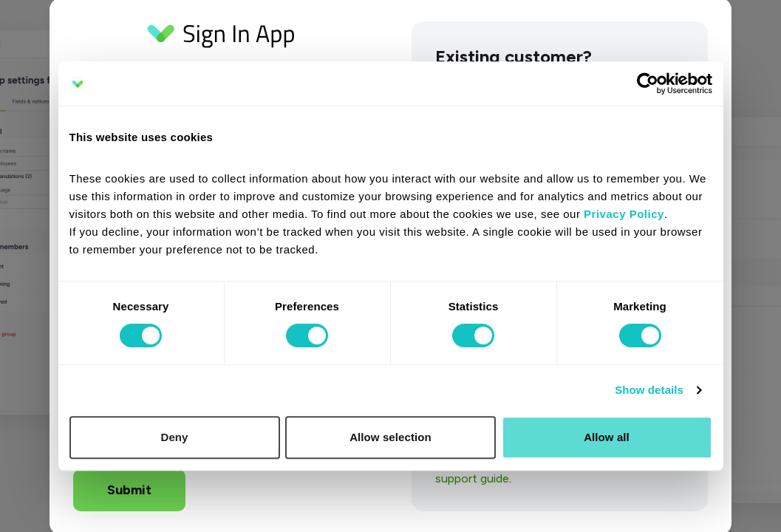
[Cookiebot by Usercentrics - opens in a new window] (648, 83)
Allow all (607, 437)
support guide (472, 478)
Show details (649, 390)
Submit (129, 490)
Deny (174, 437)
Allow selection (390, 437)
